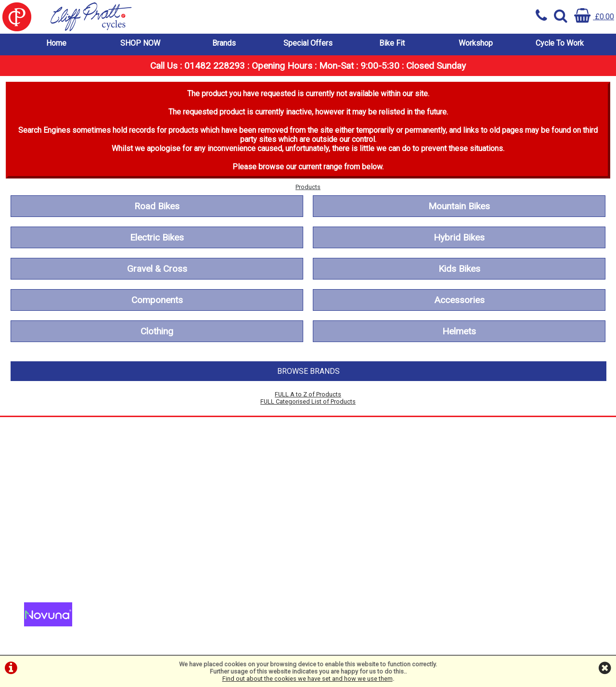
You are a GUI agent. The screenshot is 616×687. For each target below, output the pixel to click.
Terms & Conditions (57, 505)
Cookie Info (44, 523)
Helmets (459, 331)
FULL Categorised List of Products (308, 401)
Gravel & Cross (157, 269)
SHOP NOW (140, 43)
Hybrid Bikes (459, 237)
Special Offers (308, 43)
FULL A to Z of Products (308, 394)
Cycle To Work (560, 43)
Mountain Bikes (459, 206)
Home (56, 43)
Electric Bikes (157, 237)
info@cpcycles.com (201, 584)
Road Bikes (157, 206)
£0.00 (594, 17)
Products (308, 187)
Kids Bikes (459, 269)
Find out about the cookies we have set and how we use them (308, 679)
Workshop (476, 43)
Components (157, 300)
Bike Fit (392, 43)
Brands (224, 43)
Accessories (459, 300)
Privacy (37, 514)
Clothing (157, 331)
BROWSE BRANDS (308, 371)
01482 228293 (193, 557)
